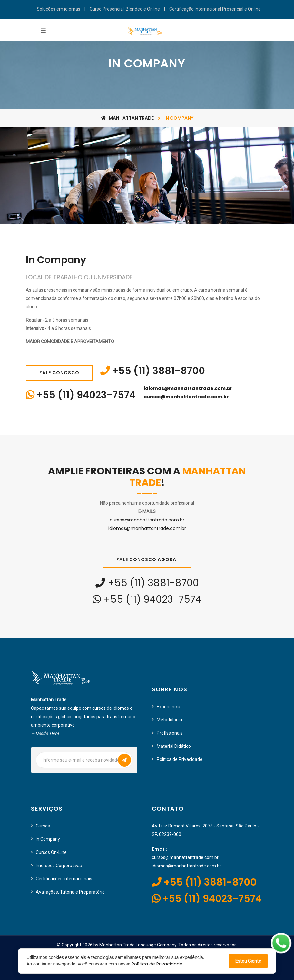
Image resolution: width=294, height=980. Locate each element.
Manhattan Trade (127, 118)
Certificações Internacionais (64, 879)
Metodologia (169, 720)
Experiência (168, 707)
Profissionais (170, 733)
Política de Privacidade (180, 759)
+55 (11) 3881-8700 (159, 371)
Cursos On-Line (51, 852)
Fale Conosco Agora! (147, 559)
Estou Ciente (248, 961)
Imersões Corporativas (59, 866)
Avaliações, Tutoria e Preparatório (70, 892)
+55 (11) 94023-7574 (86, 395)
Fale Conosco (59, 373)
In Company (48, 839)
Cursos (43, 826)
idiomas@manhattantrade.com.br (188, 388)
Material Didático (174, 746)
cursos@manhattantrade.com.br (186, 397)
